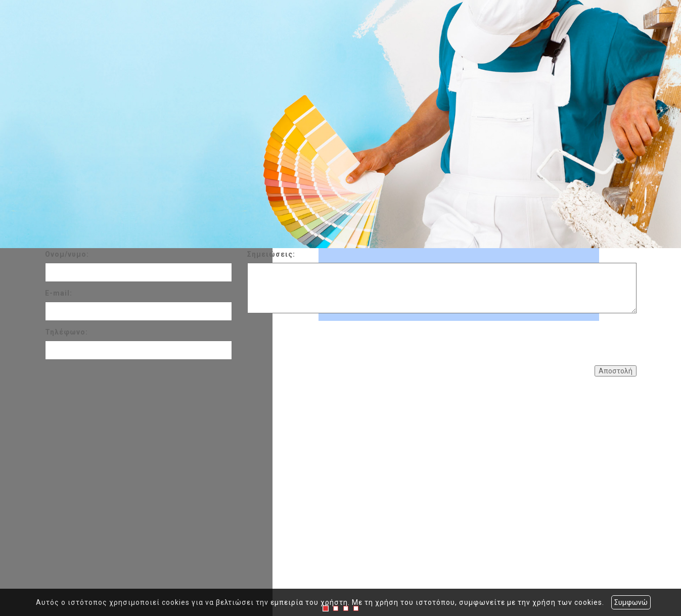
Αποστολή (616, 371)
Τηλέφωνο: (66, 332)
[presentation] (324, 338)
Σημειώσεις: (271, 254)
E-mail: (59, 293)
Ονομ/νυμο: (67, 254)
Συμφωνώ (631, 602)
